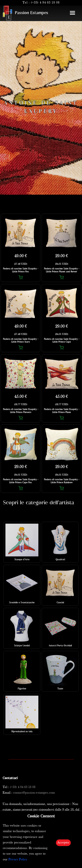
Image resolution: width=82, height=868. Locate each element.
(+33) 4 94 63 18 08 (45, 3)
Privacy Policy (18, 860)
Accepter (63, 843)
